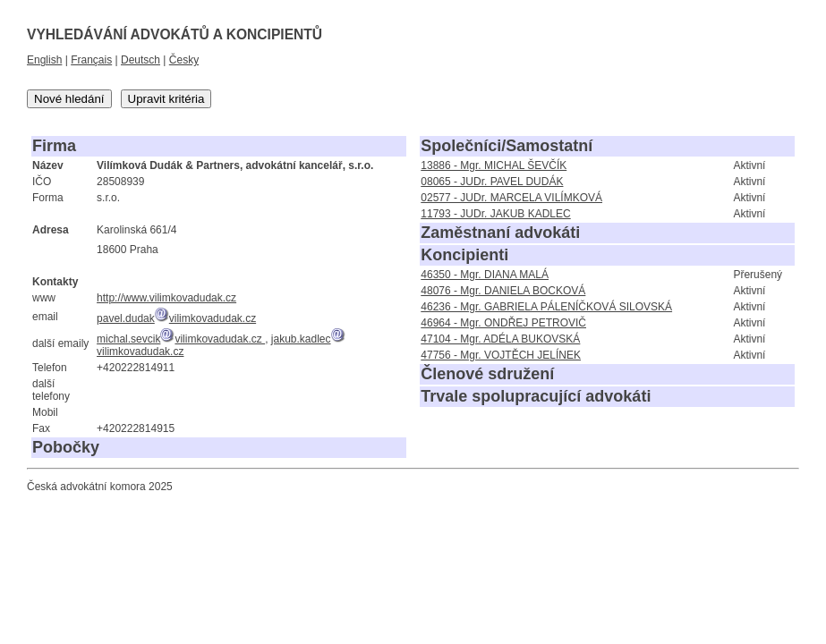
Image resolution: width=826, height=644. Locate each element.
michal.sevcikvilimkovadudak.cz (181, 339)
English (44, 60)
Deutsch (141, 60)
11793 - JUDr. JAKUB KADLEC (495, 214)
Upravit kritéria (166, 99)
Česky (184, 60)
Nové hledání (69, 99)
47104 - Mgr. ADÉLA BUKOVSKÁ (500, 339)
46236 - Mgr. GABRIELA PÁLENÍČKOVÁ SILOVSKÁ (546, 307)
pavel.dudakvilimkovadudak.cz (176, 318)
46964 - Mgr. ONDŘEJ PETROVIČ (503, 323)
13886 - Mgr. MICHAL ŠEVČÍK (494, 165)
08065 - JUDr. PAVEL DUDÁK (492, 182)
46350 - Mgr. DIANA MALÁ (485, 275)
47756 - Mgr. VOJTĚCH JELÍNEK (501, 355)
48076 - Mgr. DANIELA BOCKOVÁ (503, 291)
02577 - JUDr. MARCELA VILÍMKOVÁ (511, 198)
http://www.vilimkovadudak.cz (166, 298)
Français (91, 60)
